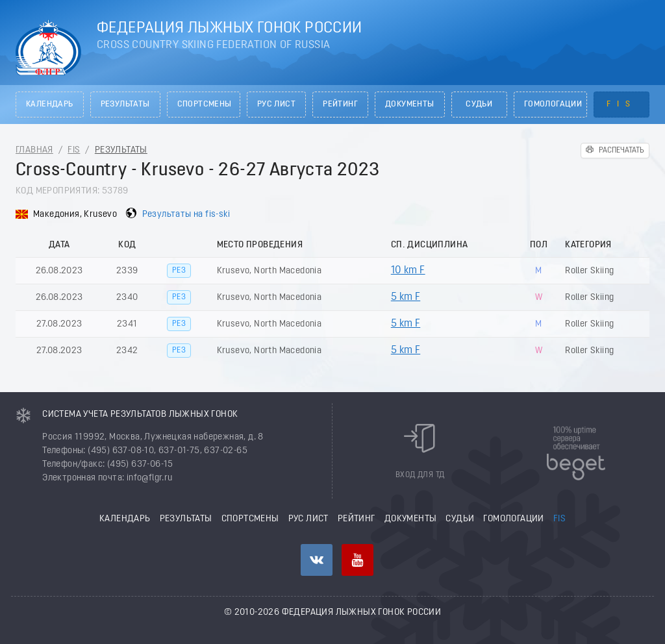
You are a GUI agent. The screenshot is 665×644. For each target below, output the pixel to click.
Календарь (50, 105)
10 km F (408, 271)
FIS (621, 105)
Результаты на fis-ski (186, 215)
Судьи (479, 105)
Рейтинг (340, 105)
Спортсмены (205, 105)
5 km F (406, 297)
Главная (34, 150)
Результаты (125, 105)
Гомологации (553, 105)
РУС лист (276, 105)
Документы (410, 105)
